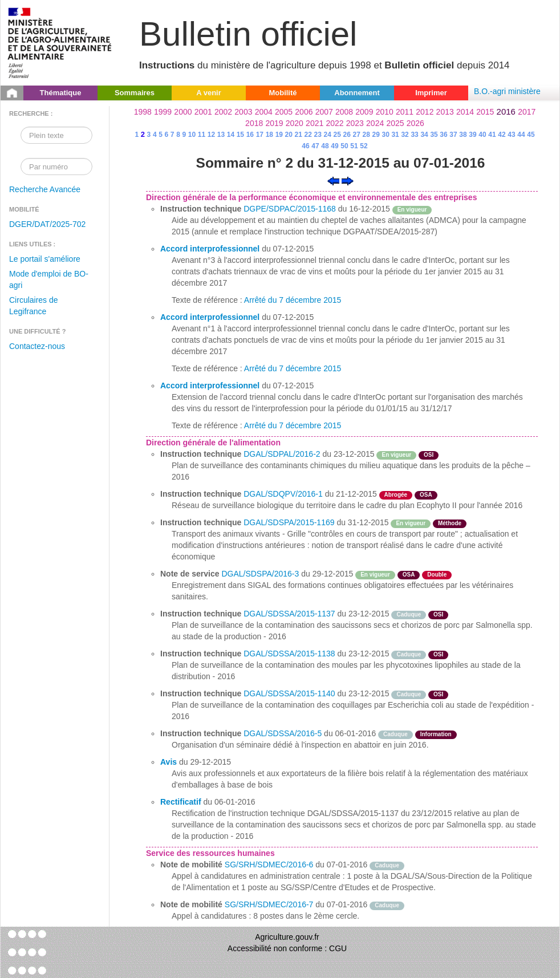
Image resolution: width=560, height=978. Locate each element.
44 (521, 135)
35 (434, 135)
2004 (264, 112)
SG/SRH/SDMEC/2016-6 (269, 865)
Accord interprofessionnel (210, 249)
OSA (426, 495)
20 (289, 135)
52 (364, 146)
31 (395, 135)
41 (492, 135)
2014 (465, 112)
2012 (425, 112)
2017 (527, 112)
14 (231, 135)
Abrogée (396, 495)
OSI (429, 455)
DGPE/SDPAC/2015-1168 (290, 209)
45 (531, 135)
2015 (485, 112)
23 (318, 135)
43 (511, 135)
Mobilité (283, 93)
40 (482, 135)
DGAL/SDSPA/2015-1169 (289, 522)
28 (366, 135)
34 (424, 135)
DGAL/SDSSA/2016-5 (283, 733)
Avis (169, 762)
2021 (315, 123)
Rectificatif (181, 802)
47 (315, 146)
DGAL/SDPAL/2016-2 (282, 454)
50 (344, 146)
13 (221, 135)
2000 (183, 112)
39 (472, 135)
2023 (355, 123)
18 (269, 135)
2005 (284, 112)
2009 (364, 112)
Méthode (450, 523)
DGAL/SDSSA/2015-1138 (289, 654)
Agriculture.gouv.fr (287, 937)
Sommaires (135, 93)
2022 (334, 123)
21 (299, 135)
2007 (324, 112)
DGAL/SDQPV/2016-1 (283, 494)
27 (357, 135)
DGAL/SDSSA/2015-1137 (289, 614)
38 (463, 135)
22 (308, 135)
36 (443, 135)
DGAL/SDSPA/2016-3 (260, 574)
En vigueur (412, 210)
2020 (295, 123)
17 (260, 135)
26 (347, 135)
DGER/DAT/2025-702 (47, 224)
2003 (243, 112)
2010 (385, 112)
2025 (395, 123)
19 (279, 135)
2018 (254, 123)
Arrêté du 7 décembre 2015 (293, 300)
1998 (143, 112)
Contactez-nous (37, 346)
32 (405, 135)
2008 (344, 112)
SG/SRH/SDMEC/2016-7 (269, 904)
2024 (375, 123)
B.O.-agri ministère (507, 91)
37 (453, 135)
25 (337, 135)
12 (211, 135)
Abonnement (357, 93)
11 (202, 135)
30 (385, 135)
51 (354, 146)
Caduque (409, 614)
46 (305, 146)
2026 (415, 123)
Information (436, 734)
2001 (203, 112)
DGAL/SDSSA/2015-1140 (289, 693)
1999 (163, 112)
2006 (304, 112)
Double (437, 575)
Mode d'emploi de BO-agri (49, 279)
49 (334, 146)
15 (240, 135)
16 (250, 135)
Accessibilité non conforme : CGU (287, 948)
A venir (209, 93)
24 (328, 135)
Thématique (61, 93)
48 (325, 146)
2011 (405, 112)
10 (192, 135)
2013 (445, 112)
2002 (223, 112)
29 (376, 135)
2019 (274, 123)
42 (502, 135)
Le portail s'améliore (45, 259)
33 (414, 135)
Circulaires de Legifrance (34, 306)
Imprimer (431, 93)
